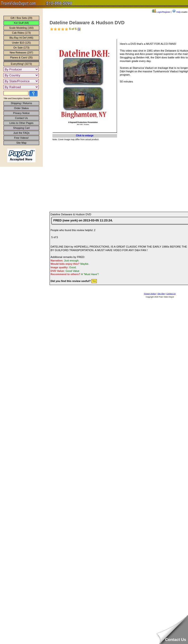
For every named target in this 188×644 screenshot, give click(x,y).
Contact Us (21, 118)
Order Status (21, 108)
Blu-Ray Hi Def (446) (21, 38)
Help (176, 12)
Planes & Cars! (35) (21, 57)
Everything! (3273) (21, 64)
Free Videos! (21, 138)
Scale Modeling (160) (21, 28)
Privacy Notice (21, 113)
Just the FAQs (21, 133)
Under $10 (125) (21, 43)
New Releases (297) (21, 53)
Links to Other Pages (22, 123)
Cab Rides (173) (21, 33)
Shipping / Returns (22, 103)
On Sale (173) (21, 48)
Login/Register (161, 12)
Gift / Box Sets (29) (22, 18)
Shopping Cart (21, 128)
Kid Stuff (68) (21, 23)
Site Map (21, 143)
